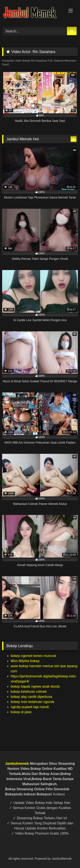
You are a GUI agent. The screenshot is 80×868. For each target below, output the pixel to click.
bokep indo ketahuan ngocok (33, 702)
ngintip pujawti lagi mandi (30, 707)
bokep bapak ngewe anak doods (35, 686)
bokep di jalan (21, 712)
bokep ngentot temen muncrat (33, 656)
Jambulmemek (17, 764)
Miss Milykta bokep (25, 661)
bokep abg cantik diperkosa (31, 697)
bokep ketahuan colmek (29, 692)
